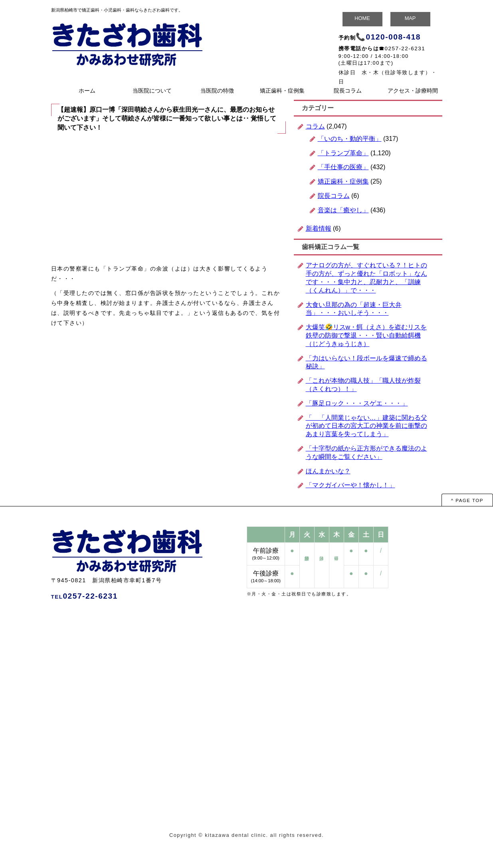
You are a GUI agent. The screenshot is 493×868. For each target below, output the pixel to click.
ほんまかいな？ (328, 471)
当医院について (152, 91)
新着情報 (319, 228)
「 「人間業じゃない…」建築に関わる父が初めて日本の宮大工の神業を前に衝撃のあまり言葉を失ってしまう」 (366, 426)
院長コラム (348, 91)
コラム (315, 126)
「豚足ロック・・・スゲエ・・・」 (357, 403)
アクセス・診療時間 (413, 91)
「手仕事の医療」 (343, 167)
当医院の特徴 (217, 91)
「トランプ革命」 (343, 153)
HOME (362, 18)
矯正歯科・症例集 (282, 91)
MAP (410, 18)
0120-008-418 (394, 37)
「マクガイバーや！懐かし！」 (350, 485)
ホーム (87, 91)
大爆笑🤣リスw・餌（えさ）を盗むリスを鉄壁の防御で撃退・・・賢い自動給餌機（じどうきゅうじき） (366, 335)
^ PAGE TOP (467, 500)
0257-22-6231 (405, 48)
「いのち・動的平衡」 (350, 139)
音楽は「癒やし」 (343, 210)
